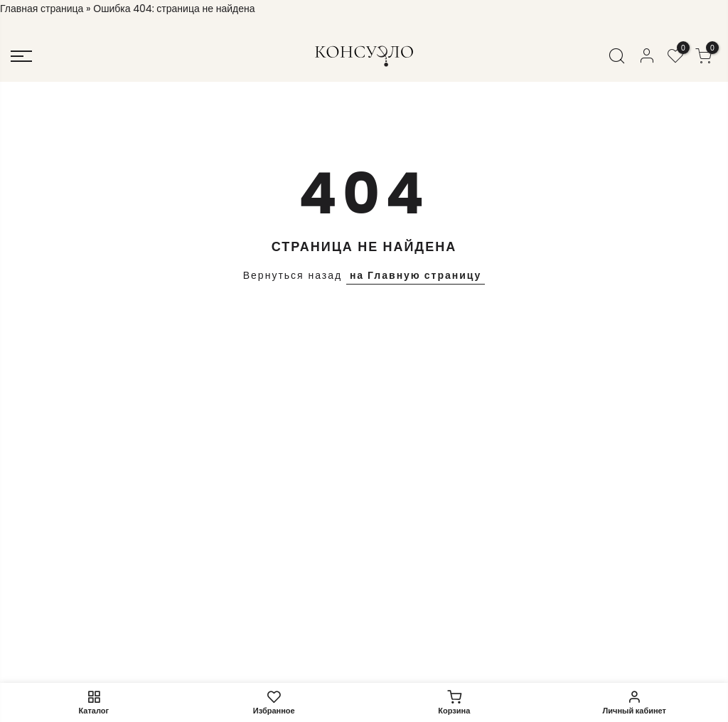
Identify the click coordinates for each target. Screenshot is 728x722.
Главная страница (42, 9)
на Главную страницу (416, 275)
